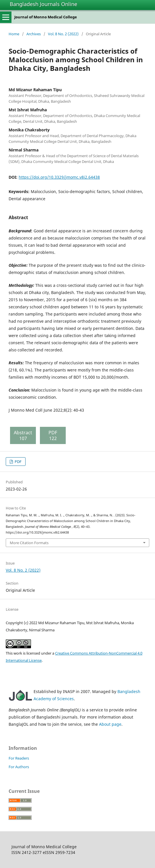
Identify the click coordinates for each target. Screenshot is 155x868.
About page (110, 724)
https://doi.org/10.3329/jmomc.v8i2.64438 (59, 177)
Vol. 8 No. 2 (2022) (63, 34)
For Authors (19, 767)
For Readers (19, 758)
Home (14, 34)
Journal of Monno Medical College (46, 17)
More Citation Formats (29, 543)
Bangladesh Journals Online (43, 4)
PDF (18, 462)
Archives (34, 34)
